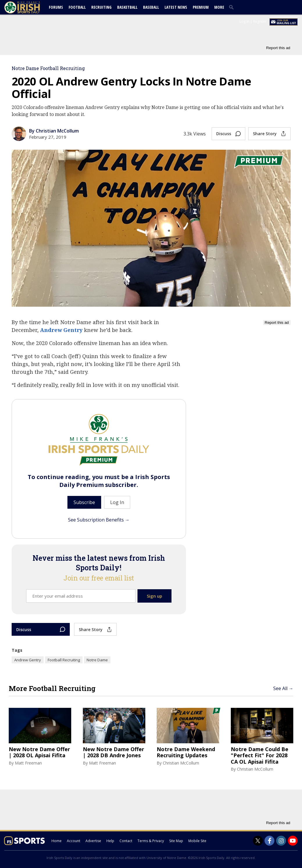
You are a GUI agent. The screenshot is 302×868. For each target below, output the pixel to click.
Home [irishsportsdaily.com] (57, 841)
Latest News (176, 7)
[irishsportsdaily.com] (29, 7)
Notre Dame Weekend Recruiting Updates (186, 752)
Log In (244, 21)
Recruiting (101, 7)
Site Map (176, 841)
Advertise (93, 841)
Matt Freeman (28, 763)
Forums (56, 7)
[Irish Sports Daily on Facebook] (269, 841)
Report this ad (278, 48)
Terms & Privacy (151, 841)
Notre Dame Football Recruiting (48, 68)
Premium (201, 7)
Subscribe (84, 502)
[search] (233, 7)
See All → (283, 688)
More (219, 7)
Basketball (127, 7)
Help (110, 841)
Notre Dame (97, 660)
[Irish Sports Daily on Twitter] (258, 841)
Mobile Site (197, 841)
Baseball (151, 7)
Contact (126, 841)
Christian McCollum (181, 763)
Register (260, 21)
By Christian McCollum (54, 131)
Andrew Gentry (61, 330)
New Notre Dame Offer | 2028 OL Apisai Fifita (39, 752)
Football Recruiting (64, 660)
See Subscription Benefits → (99, 520)
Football (77, 7)
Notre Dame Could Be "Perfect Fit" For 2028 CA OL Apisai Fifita (260, 756)
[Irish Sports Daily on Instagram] (281, 841)
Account (74, 841)
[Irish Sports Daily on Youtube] (293, 841)
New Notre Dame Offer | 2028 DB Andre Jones (114, 752)
